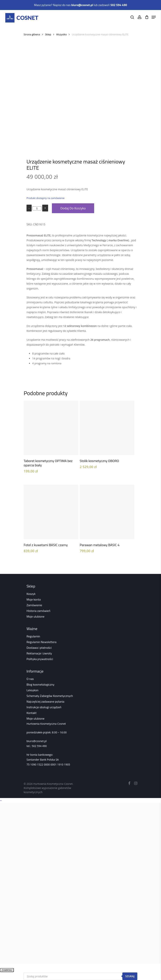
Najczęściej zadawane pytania (45, 701)
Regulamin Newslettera (41, 642)
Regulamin (33, 636)
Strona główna (32, 34)
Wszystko (62, 34)
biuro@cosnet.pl (37, 741)
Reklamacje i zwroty (39, 653)
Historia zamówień (38, 611)
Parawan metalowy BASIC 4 (100, 545)
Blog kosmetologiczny (40, 684)
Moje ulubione (36, 616)
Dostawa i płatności (39, 648)
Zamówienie (34, 605)
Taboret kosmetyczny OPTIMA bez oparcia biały (48, 463)
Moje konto (34, 599)
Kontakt (32, 713)
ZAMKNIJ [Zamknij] (7, 970)
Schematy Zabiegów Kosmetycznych (50, 696)
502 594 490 (39, 746)
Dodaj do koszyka (73, 208)
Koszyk (31, 594)
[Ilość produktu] (37, 208)
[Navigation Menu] (154, 17)
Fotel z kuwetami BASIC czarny (46, 545)
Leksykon (32, 690)
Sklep (48, 34)
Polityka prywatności (40, 659)
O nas (30, 679)
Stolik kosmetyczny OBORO (99, 461)
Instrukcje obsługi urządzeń (44, 707)
